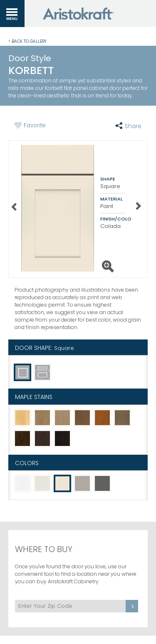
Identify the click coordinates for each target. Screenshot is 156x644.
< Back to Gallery (27, 41)
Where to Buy (44, 549)
